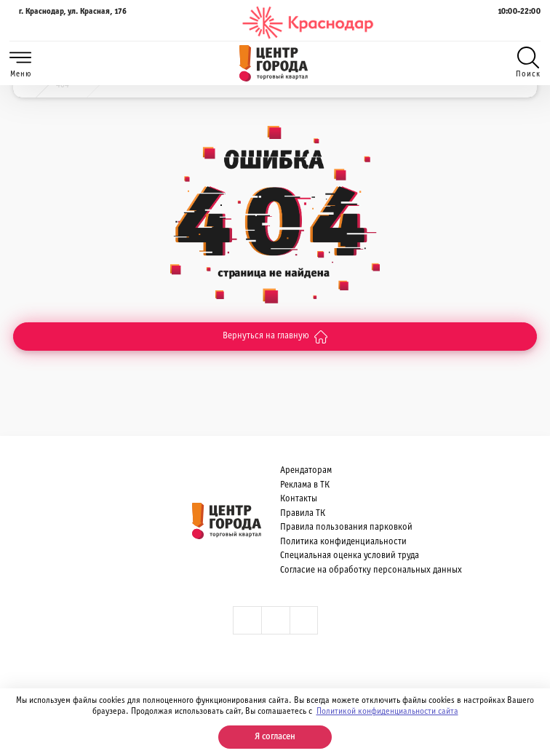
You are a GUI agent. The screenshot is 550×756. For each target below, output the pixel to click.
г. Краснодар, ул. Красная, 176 (68, 23)
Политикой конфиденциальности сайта (387, 712)
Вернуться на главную (275, 337)
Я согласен (275, 737)
